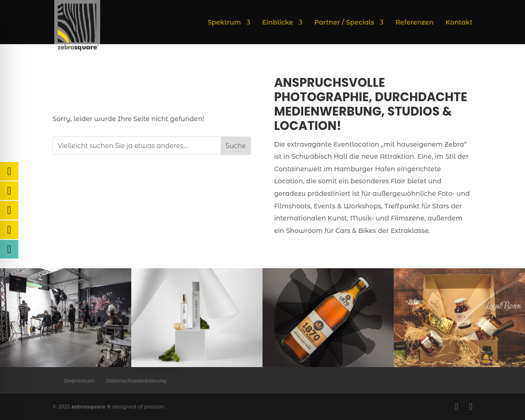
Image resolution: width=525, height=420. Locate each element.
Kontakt (459, 23)
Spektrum (224, 23)
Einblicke (278, 23)
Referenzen (415, 23)
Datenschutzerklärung (136, 381)
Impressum (79, 381)
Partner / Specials (344, 23)
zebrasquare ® (91, 407)
